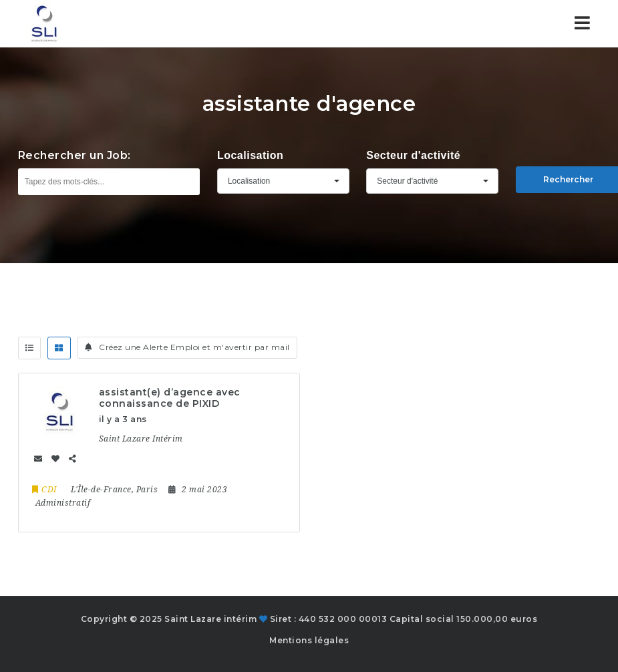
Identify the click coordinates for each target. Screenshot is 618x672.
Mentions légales (309, 640)
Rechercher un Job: (74, 155)
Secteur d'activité (413, 155)
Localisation (250, 155)
